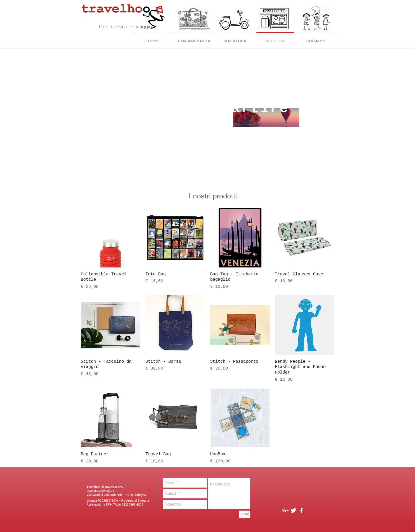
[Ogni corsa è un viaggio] (125, 27)
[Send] (245, 514)
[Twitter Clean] (293, 510)
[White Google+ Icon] (285, 510)
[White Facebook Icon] (301, 510)
